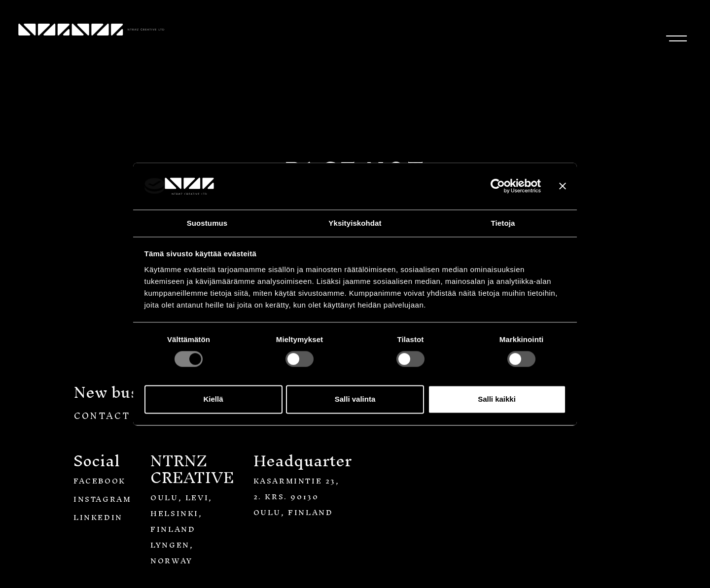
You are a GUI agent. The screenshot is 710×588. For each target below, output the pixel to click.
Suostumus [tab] (207, 223)
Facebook (100, 481)
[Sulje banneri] (563, 186)
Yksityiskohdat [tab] (355, 223)
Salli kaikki (497, 399)
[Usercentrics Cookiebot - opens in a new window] (498, 186)
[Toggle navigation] (674, 36)
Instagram (102, 499)
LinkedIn (98, 517)
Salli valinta (355, 399)
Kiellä (213, 399)
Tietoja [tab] (503, 223)
